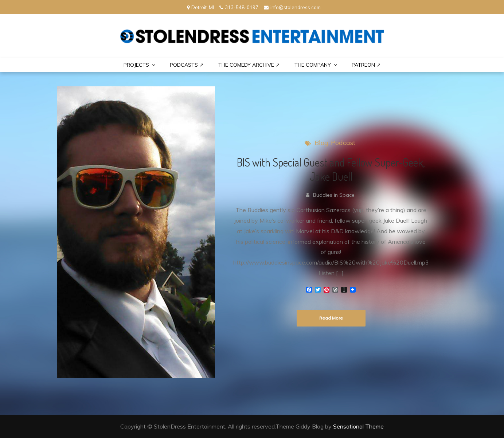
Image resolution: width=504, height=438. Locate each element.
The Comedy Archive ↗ (249, 65)
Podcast (343, 143)
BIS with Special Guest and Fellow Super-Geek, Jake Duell (331, 169)
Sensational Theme (358, 426)
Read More (331, 318)
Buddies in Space (334, 195)
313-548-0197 (239, 7)
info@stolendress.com (292, 7)
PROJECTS (136, 65)
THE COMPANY (313, 65)
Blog (321, 143)
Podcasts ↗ (187, 65)
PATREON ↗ (366, 65)
